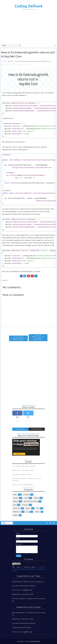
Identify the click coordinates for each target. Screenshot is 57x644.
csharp (26, 498)
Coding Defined (28, 6)
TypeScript (16, 508)
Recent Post (20, 429)
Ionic (15, 505)
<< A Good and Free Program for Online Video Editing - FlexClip (18, 338)
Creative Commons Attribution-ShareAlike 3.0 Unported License (29, 569)
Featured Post (37, 429)
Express (28, 508)
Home (4, 61)
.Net (38, 508)
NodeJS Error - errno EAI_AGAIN (23, 470)
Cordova (37, 512)
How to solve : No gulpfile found (22, 485)
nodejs (15, 495)
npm (28, 512)
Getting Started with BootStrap (22, 474)
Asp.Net (11, 61)
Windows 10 (17, 512)
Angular (36, 498)
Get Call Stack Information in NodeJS (24, 466)
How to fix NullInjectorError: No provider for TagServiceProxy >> (38, 338)
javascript (26, 495)
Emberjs (16, 515)
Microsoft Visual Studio (31, 501)
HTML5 (15, 501)
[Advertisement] (29, 27)
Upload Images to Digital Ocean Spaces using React (28, 582)
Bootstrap (25, 505)
